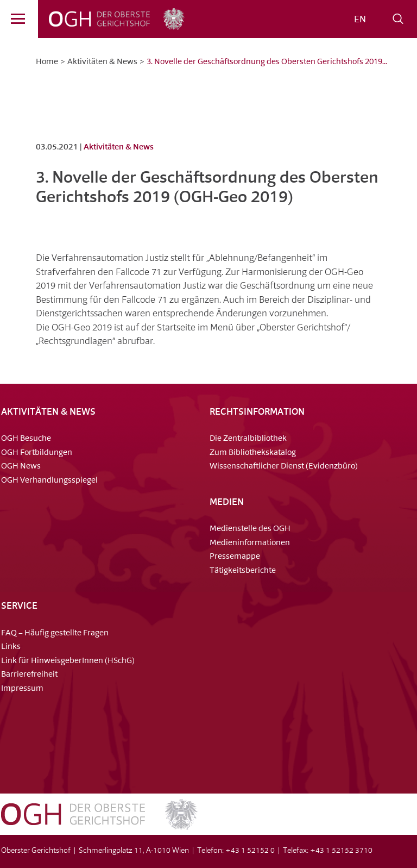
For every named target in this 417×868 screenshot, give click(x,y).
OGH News (21, 467)
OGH (94, 19)
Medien (227, 502)
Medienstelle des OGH (250, 529)
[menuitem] (360, 20)
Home (47, 62)
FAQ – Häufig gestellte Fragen (55, 633)
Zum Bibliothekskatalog (253, 453)
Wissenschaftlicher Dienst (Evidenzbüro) (284, 467)
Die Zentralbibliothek (248, 439)
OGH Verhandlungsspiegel (49, 481)
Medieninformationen (250, 543)
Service (19, 606)
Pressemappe (235, 557)
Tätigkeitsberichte (243, 571)
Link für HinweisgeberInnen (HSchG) (68, 661)
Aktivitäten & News (102, 62)
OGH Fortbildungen (37, 453)
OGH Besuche (26, 439)
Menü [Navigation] (12, 21)
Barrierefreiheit (29, 675)
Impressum (22, 689)
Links (11, 647)
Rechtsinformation (257, 412)
